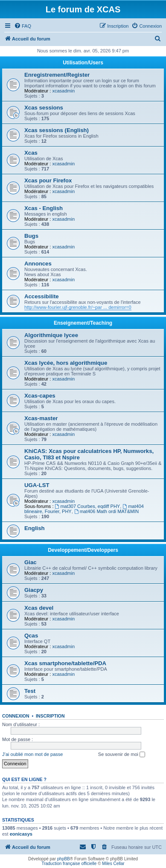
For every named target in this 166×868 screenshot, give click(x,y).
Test (30, 691)
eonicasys (21, 834)
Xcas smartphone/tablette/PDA (65, 663)
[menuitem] (23, 26)
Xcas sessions (44, 108)
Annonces (38, 264)
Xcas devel (39, 608)
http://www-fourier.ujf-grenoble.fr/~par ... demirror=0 (78, 307)
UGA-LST (37, 485)
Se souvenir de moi (122, 755)
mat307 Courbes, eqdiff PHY (88, 506)
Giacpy (34, 590)
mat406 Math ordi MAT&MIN (106, 511)
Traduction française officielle (69, 864)
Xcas (31, 153)
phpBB (64, 859)
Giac (31, 562)
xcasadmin (63, 91)
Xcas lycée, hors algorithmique (66, 363)
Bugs (31, 236)
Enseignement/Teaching (83, 323)
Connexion (16, 716)
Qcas (31, 636)
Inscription (50, 716)
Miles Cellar (113, 864)
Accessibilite (42, 296)
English (35, 528)
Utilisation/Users (83, 63)
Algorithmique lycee (51, 335)
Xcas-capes (40, 396)
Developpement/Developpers (83, 550)
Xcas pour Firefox (48, 180)
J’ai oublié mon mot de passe (32, 754)
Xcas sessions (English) (57, 130)
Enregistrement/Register (57, 75)
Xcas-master (41, 418)
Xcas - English (44, 208)
